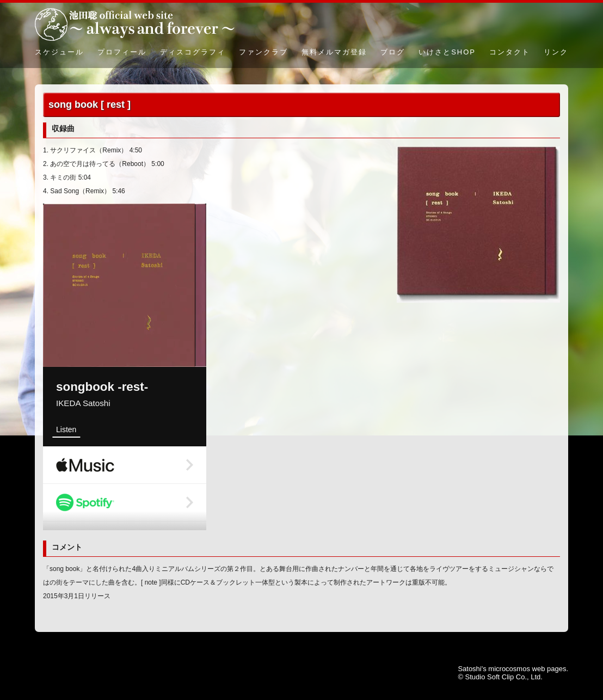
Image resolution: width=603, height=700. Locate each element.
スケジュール (59, 52)
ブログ (393, 52)
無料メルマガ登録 (334, 52)
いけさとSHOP (447, 52)
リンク (556, 52)
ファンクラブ (263, 52)
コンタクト (510, 52)
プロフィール (122, 52)
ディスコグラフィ (193, 52)
